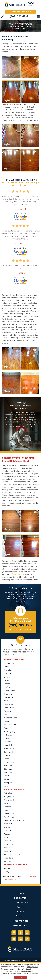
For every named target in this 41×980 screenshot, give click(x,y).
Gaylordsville (9, 800)
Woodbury (9, 861)
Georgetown (9, 691)
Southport (8, 766)
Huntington (9, 697)
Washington (9, 851)
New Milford (9, 814)
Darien (7, 680)
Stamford (8, 769)
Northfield (8, 824)
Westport (8, 783)
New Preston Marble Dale (14, 820)
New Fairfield (9, 708)
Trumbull (8, 776)
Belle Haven (9, 663)
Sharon (7, 837)
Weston (7, 779)
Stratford (8, 772)
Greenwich (9, 694)
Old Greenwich (10, 725)
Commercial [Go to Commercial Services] (20, 902)
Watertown (9, 858)
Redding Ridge (10, 732)
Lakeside (8, 807)
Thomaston (9, 844)
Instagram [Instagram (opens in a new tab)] (14, 933)
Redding (8, 728)
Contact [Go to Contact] (21, 916)
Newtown (8, 711)
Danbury (8, 677)
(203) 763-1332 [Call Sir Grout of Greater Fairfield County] (19, 16)
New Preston (9, 817)
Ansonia (8, 868)
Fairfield (7, 687)
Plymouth (8, 831)
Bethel (7, 667)
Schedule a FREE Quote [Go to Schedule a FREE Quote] (20, 12)
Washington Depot (12, 855)
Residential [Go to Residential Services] (21, 898)
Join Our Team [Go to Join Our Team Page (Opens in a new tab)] (21, 925)
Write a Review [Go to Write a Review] (2, 17)
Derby (7, 872)
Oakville (7, 827)
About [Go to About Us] (21, 912)
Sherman (8, 759)
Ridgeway (8, 738)
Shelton (7, 755)
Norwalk (7, 721)
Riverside (8, 742)
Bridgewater (9, 797)
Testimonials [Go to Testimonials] (20, 921)
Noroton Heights (11, 718)
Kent (6, 803)
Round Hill (8, 745)
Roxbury (7, 834)
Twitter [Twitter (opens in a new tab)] (27, 933)
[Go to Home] (21, 5)
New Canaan (10, 704)
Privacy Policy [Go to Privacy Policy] (33, 967)
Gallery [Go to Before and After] (20, 907)
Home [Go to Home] (21, 893)
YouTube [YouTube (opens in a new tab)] (14, 939)
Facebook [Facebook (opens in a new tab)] (20, 933)
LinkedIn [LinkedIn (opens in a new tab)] (20, 939)
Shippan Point (10, 762)
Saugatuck (9, 752)
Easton (7, 684)
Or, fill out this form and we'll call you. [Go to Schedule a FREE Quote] (21, 629)
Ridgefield (8, 735)
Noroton (8, 714)
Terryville (8, 841)
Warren (7, 848)
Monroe (7, 701)
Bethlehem (9, 793)
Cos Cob (8, 674)
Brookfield (8, 670)
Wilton (7, 786)
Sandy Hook (9, 749)
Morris (7, 810)
